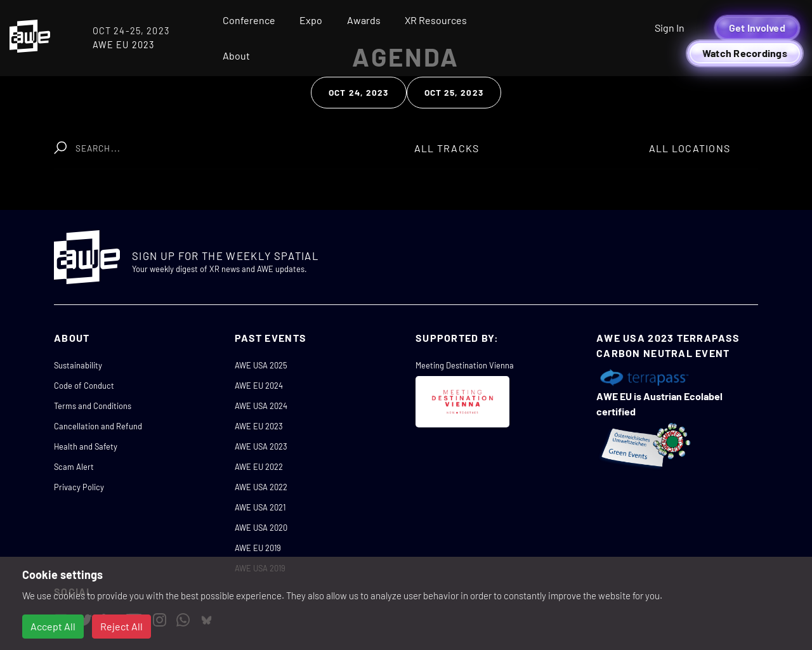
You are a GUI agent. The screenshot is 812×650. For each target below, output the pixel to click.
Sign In (670, 28)
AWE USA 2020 (261, 528)
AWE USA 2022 (261, 487)
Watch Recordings (745, 53)
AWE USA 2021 (260, 507)
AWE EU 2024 (259, 386)
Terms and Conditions (93, 406)
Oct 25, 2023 (454, 92)
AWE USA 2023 (261, 446)
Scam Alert (74, 467)
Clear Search (347, 142)
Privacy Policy (79, 487)
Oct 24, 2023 (358, 92)
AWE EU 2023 (259, 426)
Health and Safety (86, 446)
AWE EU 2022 (259, 467)
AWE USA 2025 (261, 365)
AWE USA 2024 (261, 406)
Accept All (53, 626)
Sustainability (78, 365)
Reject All (121, 626)
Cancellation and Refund (98, 426)
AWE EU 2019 (258, 548)
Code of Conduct (84, 386)
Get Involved (757, 28)
